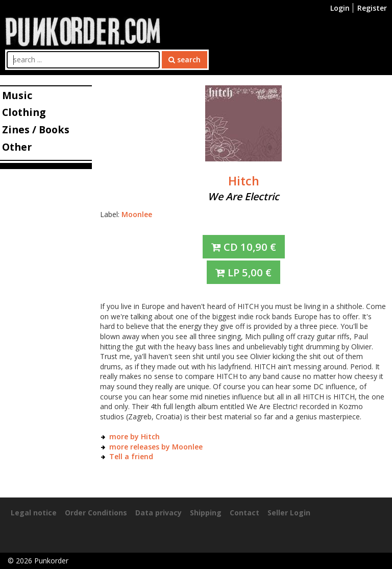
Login (340, 8)
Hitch (244, 181)
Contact (244, 513)
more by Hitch (134, 436)
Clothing (24, 112)
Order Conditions (96, 513)
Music (17, 95)
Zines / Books (36, 129)
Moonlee (137, 214)
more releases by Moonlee (156, 447)
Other (17, 147)
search (185, 60)
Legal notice (34, 513)
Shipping (206, 513)
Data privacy (158, 513)
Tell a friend (131, 456)
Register (372, 8)
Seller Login (289, 513)
